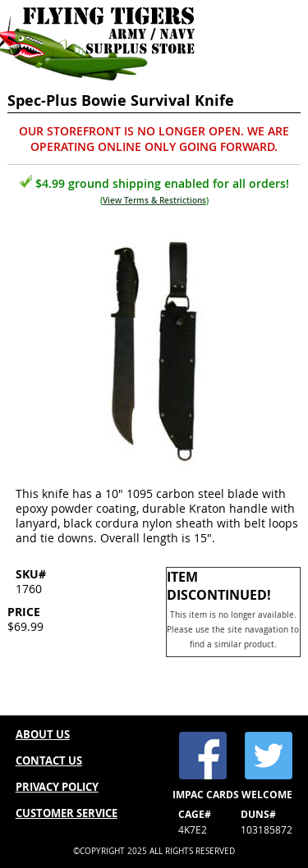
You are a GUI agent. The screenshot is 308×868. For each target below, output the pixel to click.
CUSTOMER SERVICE (67, 813)
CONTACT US (49, 761)
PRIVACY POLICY (57, 787)
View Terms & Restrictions (154, 201)
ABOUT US (43, 734)
